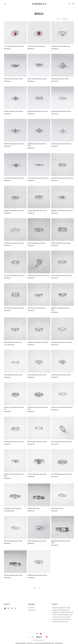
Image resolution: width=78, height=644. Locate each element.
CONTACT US (32, 610)
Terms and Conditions (21, 643)
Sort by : (59, 19)
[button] (5, 4)
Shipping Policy (59, 643)
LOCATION (31, 608)
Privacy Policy (30, 643)
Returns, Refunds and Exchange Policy (44, 643)
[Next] (43, 588)
